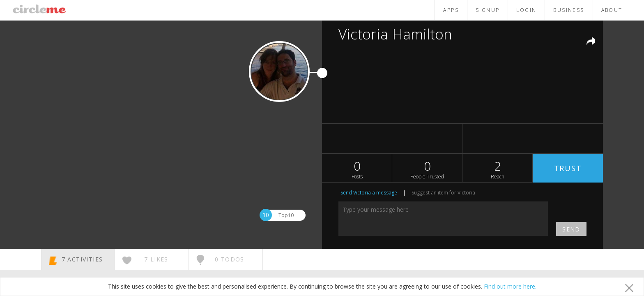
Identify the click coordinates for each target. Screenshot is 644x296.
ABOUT (612, 10)
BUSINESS (569, 10)
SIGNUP (488, 10)
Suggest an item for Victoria (443, 193)
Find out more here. (510, 286)
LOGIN (526, 10)
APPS (451, 10)
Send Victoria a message (369, 193)
